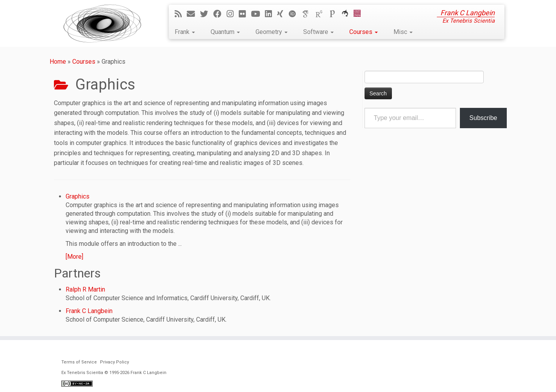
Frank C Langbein (89, 311)
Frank (185, 32)
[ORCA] (348, 14)
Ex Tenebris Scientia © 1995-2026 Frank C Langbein (114, 373)
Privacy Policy (114, 362)
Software (318, 32)
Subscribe (483, 118)
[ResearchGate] (322, 14)
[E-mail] (193, 14)
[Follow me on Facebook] (220, 14)
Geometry (272, 32)
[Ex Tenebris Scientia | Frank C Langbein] (102, 23)
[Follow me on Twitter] (207, 14)
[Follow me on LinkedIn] (271, 14)
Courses (364, 32)
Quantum (225, 32)
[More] (74, 257)
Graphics (78, 196)
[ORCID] (295, 14)
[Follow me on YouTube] (258, 14)
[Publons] (335, 14)
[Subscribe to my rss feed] (181, 14)
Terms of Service (79, 362)
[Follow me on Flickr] (245, 14)
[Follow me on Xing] (283, 14)
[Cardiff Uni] (360, 14)
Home (58, 62)
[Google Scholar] (308, 14)
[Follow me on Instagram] (233, 14)
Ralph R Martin (85, 289)
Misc (403, 32)
